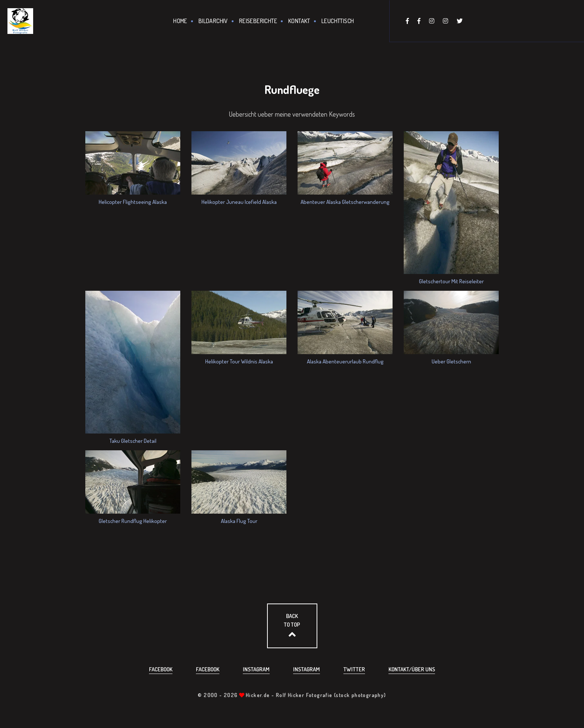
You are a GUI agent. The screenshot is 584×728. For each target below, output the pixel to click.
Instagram (256, 669)
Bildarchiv (213, 21)
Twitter (354, 669)
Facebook (161, 669)
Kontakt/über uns (412, 669)
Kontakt (299, 21)
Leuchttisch (338, 21)
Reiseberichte (258, 21)
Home (180, 21)
